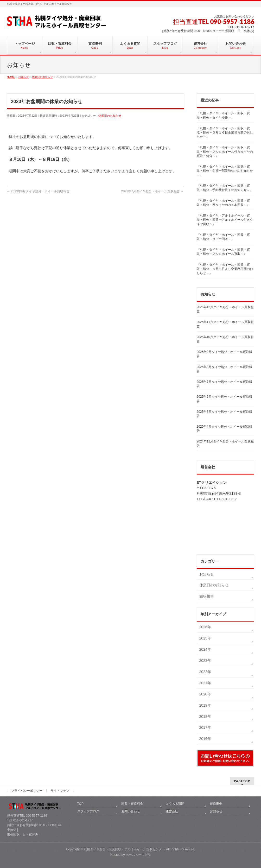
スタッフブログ (88, 811)
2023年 (205, 661)
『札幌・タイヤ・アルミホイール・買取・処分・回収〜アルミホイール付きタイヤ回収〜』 (225, 220)
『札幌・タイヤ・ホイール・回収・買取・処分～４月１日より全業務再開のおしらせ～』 (225, 269)
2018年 (205, 717)
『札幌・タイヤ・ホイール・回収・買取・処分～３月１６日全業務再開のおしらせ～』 (225, 132)
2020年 (205, 694)
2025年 (205, 638)
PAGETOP (242, 781)
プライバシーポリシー (27, 791)
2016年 (205, 739)
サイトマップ (60, 791)
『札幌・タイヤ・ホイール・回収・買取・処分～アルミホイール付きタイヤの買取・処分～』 (225, 151)
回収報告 (207, 596)
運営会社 (172, 811)
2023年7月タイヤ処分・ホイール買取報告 (153, 191)
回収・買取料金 (132, 804)
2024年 (205, 649)
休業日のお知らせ (110, 116)
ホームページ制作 (138, 855)
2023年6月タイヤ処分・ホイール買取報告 (38, 191)
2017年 (205, 727)
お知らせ (207, 574)
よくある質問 (175, 804)
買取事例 (216, 804)
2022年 (205, 672)
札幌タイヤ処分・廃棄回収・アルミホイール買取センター (124, 849)
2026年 (205, 627)
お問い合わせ (131, 811)
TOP (80, 804)
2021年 (205, 683)
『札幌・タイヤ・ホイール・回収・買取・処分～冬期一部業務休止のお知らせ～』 (225, 171)
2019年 (205, 705)
